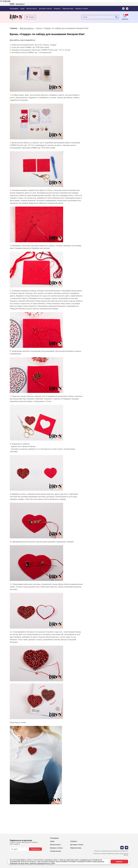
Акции (22, 9)
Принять (119, 862)
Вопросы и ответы (82, 9)
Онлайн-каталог (56, 851)
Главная (13, 28)
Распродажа (14, 9)
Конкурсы (57, 9)
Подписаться (35, 849)
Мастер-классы (32, 9)
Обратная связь (68, 9)
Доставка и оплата (45, 9)
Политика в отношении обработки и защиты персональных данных (111, 854)
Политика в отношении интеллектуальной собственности (111, 851)
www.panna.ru (20, 4)
